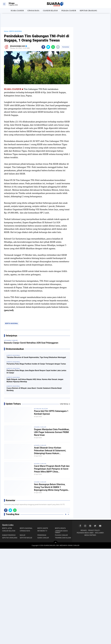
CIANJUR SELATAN (50, 11)
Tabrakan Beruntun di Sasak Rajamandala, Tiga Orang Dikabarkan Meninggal (36, 357)
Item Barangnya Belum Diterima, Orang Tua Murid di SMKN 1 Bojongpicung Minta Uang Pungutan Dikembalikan (51, 487)
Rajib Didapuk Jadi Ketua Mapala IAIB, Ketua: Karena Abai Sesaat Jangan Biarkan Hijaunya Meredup (35, 380)
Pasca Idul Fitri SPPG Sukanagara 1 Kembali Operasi (51, 412)
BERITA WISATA (60, 528)
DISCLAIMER (99, 533)
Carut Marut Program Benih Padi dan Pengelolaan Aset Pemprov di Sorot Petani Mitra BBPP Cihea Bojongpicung (52, 469)
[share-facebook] (43, 47)
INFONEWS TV (42, 531)
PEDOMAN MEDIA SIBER (85, 533)
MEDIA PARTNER (90, 535)
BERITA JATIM (7, 528)
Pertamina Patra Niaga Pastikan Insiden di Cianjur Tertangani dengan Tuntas (36, 364)
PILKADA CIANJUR (69, 11)
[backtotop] (55, 543)
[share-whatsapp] (53, 47)
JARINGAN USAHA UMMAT (61, 532)
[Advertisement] (55, 20)
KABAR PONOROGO (9, 535)
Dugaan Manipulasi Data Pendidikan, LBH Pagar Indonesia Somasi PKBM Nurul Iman (52, 432)
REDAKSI (84, 530)
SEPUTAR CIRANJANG (88, 11)
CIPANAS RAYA (33, 11)
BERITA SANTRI (43, 528)
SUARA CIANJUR (17, 11)
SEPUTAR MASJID (26, 538)
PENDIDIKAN (42, 535)
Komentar (65, 47)
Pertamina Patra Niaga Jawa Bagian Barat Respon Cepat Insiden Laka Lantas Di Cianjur (36, 372)
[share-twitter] (48, 47)
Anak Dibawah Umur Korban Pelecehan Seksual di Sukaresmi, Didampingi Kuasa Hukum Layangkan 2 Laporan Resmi (50, 451)
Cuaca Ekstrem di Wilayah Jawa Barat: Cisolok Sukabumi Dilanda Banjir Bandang (34, 389)
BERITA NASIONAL (12, 323)
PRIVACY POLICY (94, 530)
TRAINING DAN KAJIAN (63, 538)
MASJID (22, 535)
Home (6, 31)
